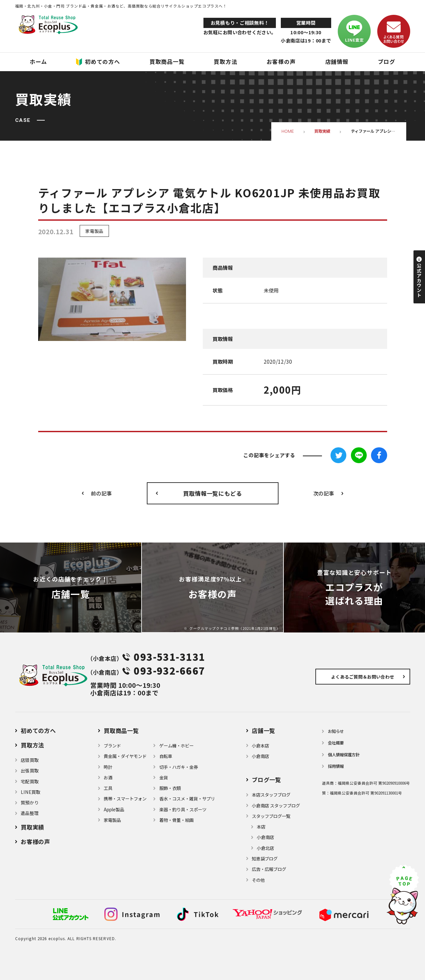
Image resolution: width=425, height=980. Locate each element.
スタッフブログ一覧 (271, 816)
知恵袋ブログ (265, 858)
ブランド (112, 745)
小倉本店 (260, 745)
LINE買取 (31, 792)
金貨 (164, 777)
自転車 (166, 756)
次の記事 (324, 493)
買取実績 (32, 827)
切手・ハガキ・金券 (179, 767)
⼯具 (108, 788)
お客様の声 (35, 841)
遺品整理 (30, 813)
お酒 (108, 777)
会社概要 (336, 743)
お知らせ (336, 731)
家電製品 (94, 231)
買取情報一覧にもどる (212, 493)
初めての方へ (38, 730)
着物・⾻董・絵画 (176, 820)
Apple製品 (114, 809)
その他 (258, 880)
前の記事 (101, 493)
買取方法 (32, 745)
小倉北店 (265, 848)
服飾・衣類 (170, 788)
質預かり (30, 802)
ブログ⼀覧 (266, 780)
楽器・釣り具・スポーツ (183, 809)
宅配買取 (30, 781)
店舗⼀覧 (264, 730)
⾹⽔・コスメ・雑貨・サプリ (187, 798)
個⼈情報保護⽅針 (344, 755)
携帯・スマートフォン (125, 798)
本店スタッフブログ (271, 795)
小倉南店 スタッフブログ (276, 805)
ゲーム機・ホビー (176, 745)
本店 (261, 826)
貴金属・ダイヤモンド (125, 756)
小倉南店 (260, 756)
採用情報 (336, 766)
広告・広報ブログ (269, 869)
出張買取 (30, 770)
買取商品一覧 (121, 730)
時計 (108, 767)
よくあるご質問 (363, 677)
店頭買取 (30, 760)
